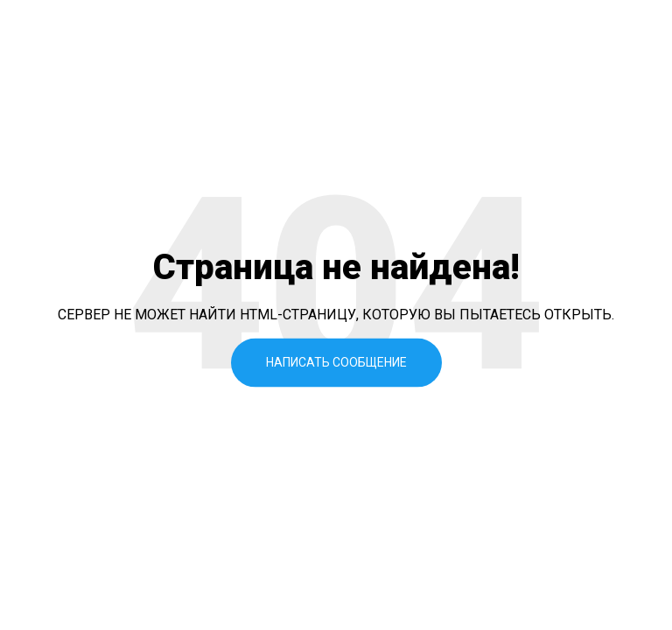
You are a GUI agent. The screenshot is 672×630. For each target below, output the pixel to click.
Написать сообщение (336, 362)
